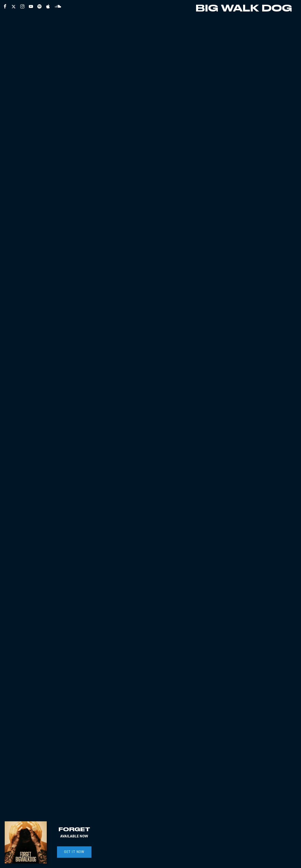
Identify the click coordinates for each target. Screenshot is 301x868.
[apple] (48, 6)
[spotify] (39, 6)
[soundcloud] (58, 6)
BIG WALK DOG (244, 9)
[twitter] (14, 6)
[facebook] (5, 6)
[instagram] (22, 6)
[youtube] (31, 6)
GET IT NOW (74, 852)
